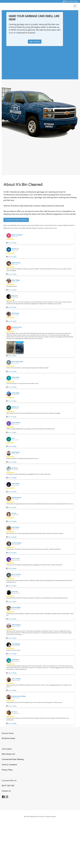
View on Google (12, 243)
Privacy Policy (7, 770)
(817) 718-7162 (70, 1)
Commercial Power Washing (13, 759)
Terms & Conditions (9, 765)
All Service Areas (8, 738)
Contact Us (6, 791)
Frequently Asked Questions (16, 220)
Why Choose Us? (8, 754)
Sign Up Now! (35, 42)
